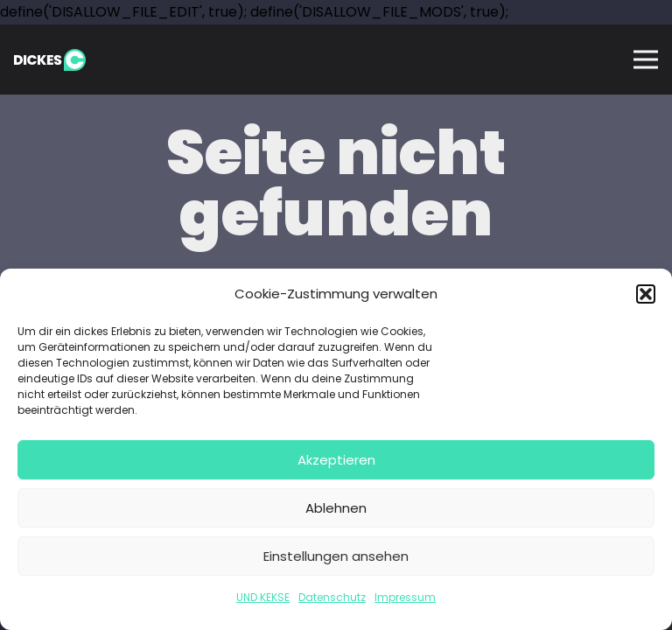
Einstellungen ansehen (336, 556)
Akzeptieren (336, 460)
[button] (646, 294)
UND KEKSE (263, 597)
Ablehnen (336, 508)
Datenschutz (332, 597)
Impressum (405, 597)
